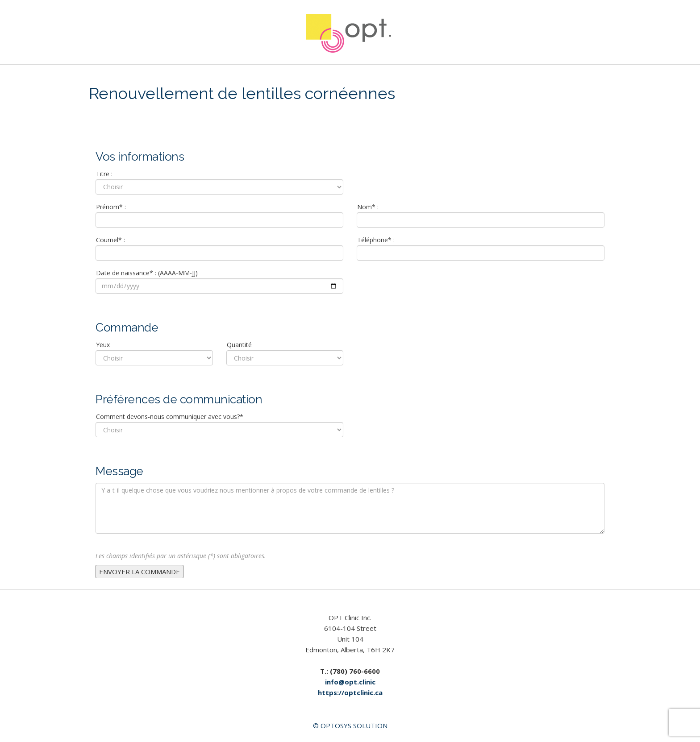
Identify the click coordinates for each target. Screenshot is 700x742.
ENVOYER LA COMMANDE (140, 572)
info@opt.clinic (350, 682)
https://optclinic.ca (350, 692)
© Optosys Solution (350, 725)
